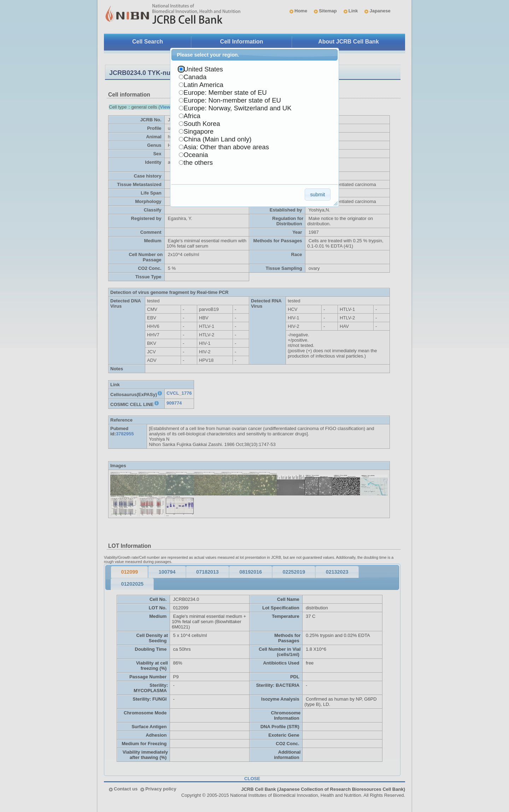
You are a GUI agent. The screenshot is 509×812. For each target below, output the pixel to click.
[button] (318, 194)
